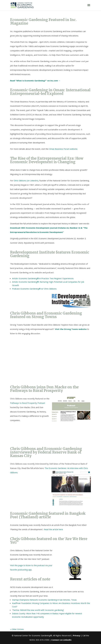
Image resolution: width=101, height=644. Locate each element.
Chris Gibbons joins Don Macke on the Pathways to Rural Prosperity (44, 389)
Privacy (77, 635)
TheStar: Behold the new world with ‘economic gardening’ (38, 610)
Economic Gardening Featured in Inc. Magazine (43, 21)
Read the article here (53, 529)
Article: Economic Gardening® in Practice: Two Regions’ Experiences (43, 278)
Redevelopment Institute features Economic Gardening (50, 254)
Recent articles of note (30, 579)
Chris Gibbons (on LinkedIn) (26, 181)
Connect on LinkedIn (61, 640)
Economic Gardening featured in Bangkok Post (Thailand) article (48, 515)
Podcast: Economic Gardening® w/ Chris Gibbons (34, 289)
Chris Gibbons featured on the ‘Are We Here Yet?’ (49, 541)
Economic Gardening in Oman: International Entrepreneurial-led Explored (50, 92)
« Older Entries (17, 629)
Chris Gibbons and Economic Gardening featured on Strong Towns (46, 315)
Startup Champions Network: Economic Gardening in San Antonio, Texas (44, 600)
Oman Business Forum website (63, 149)
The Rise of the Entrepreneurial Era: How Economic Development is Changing (47, 160)
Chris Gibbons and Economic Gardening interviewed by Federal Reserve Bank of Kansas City (46, 452)
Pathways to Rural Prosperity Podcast (28, 403)
